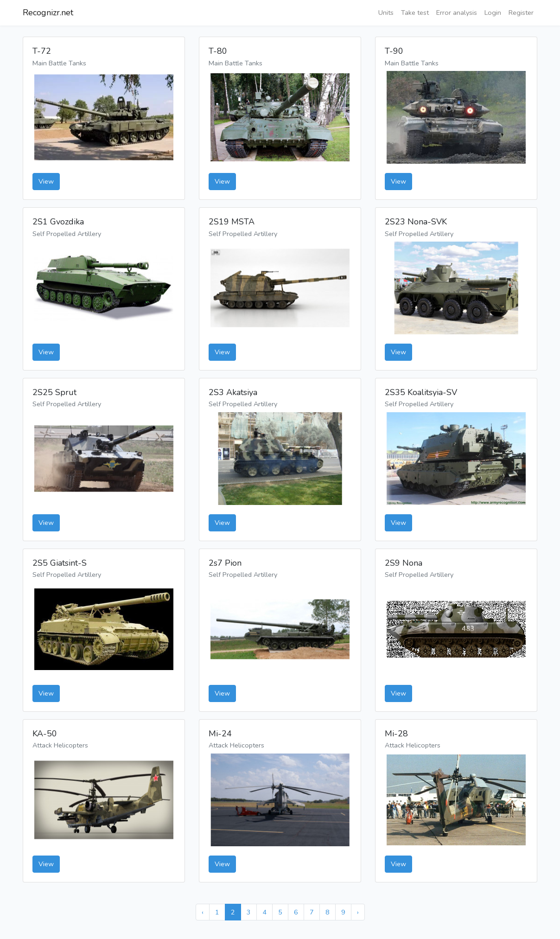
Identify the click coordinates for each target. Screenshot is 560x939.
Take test (415, 13)
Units (386, 13)
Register (521, 13)
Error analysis (457, 13)
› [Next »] (358, 912)
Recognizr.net (48, 13)
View (46, 181)
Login (493, 13)
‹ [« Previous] (203, 912)
